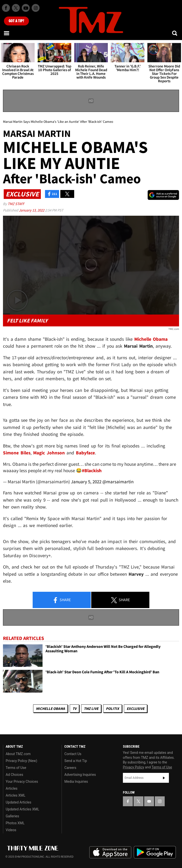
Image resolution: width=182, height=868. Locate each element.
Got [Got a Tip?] (16, 21)
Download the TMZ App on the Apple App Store (110, 852)
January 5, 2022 (86, 482)
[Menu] (7, 33)
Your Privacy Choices (22, 782)
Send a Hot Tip (76, 761)
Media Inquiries (76, 782)
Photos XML (15, 823)
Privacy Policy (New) (21, 761)
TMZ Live (91, 709)
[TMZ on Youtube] (26, 8)
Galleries (12, 816)
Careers (70, 768)
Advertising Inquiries (80, 775)
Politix (113, 709)
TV (74, 709)
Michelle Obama (50, 709)
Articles (12, 788)
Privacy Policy (134, 767)
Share (62, 600)
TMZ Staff (16, 204)
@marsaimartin (118, 482)
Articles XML (16, 795)
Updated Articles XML (22, 809)
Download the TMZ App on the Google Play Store (155, 852)
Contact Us (73, 754)
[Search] (175, 33)
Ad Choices (14, 775)
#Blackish (92, 470)
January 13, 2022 (32, 210)
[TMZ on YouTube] (149, 801)
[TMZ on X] (16, 8)
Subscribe (164, 778)
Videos (11, 830)
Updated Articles (18, 802)
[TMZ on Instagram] (36, 8)
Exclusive (136, 709)
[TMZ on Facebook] (6, 8)
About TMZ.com (18, 754)
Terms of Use (16, 768)
